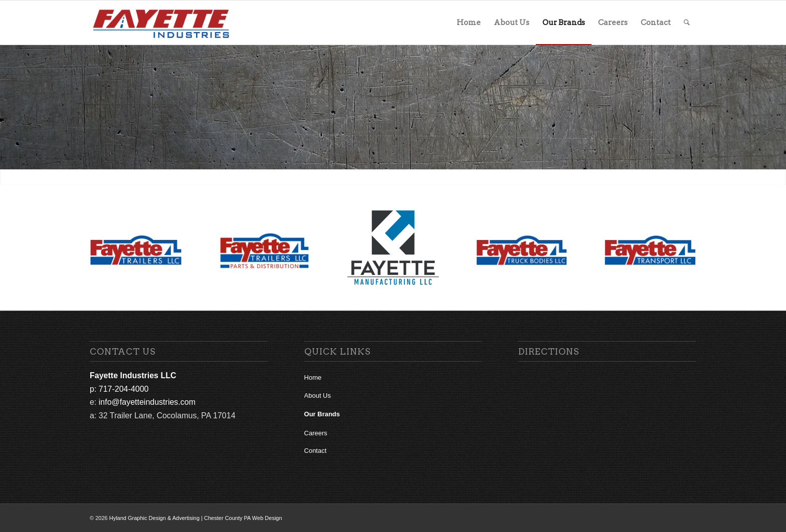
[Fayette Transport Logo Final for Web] (650, 250)
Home (313, 377)
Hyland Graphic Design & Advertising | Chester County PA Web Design (196, 518)
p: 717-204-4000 (119, 389)
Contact (316, 451)
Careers (316, 433)
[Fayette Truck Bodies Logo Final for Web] (522, 250)
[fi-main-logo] (161, 23)
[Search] (687, 23)
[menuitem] (469, 23)
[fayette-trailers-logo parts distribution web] (265, 250)
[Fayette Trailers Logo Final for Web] (136, 250)
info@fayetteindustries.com (147, 402)
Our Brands (322, 414)
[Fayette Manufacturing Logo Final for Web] (393, 248)
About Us (318, 395)
